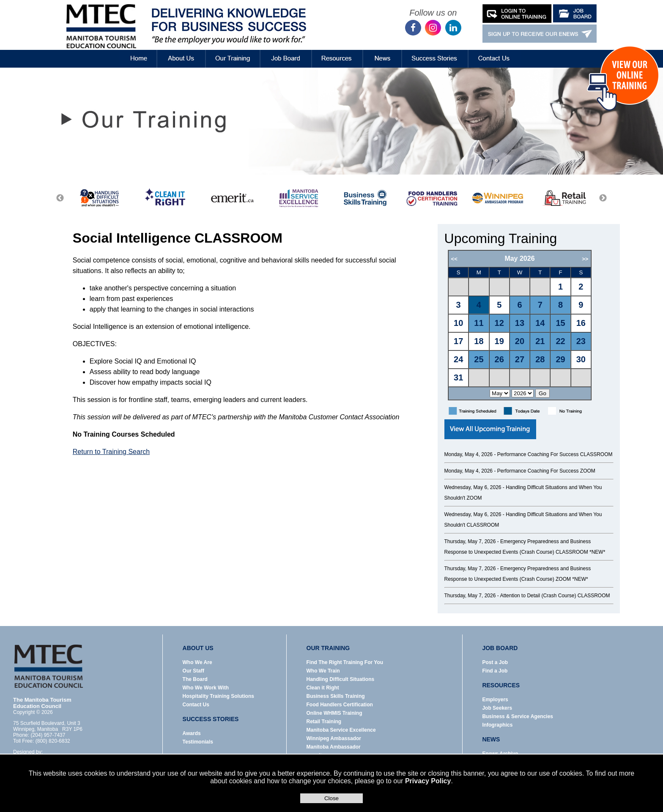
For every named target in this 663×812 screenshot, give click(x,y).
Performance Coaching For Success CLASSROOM (555, 454)
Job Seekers (497, 708)
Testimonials (198, 742)
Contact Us (494, 52)
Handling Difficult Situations (341, 679)
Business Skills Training (336, 696)
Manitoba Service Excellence (341, 730)
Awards (192, 733)
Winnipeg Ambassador (334, 738)
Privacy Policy (428, 781)
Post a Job (495, 662)
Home (132, 52)
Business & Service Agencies (518, 716)
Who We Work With (206, 688)
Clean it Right (323, 688)
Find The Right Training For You (345, 662)
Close (331, 798)
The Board (195, 679)
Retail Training (324, 722)
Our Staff (193, 671)
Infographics (497, 725)
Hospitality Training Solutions (218, 696)
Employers (495, 700)
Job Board (286, 52)
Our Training (233, 52)
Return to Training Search (111, 452)
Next (603, 198)
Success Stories (435, 52)
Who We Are (197, 662)
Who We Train (323, 671)
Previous (60, 198)
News (382, 52)
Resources (337, 52)
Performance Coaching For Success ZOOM (546, 471)
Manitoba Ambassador (334, 747)
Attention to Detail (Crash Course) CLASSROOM (555, 596)
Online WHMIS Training (334, 713)
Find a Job (495, 671)
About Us (181, 52)
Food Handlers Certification (340, 705)
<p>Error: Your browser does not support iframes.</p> (530, 325)
